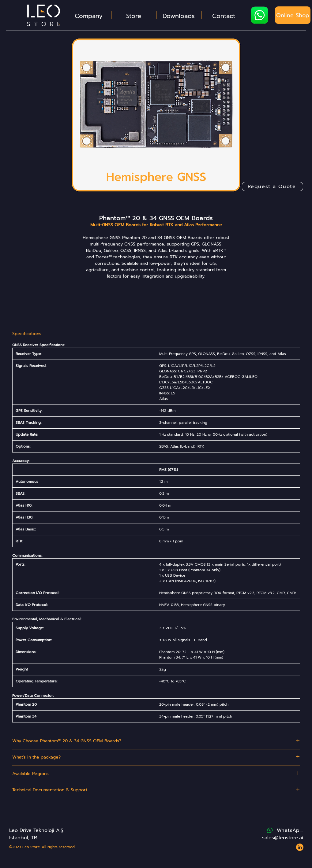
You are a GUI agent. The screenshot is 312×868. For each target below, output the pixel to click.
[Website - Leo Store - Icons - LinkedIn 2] (300, 847)
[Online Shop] (293, 15)
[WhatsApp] (285, 830)
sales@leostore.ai (283, 838)
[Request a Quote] (273, 187)
